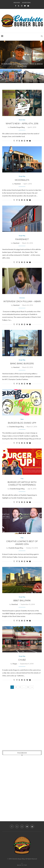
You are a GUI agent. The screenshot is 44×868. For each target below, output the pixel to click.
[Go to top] (22, 865)
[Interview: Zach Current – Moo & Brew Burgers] (22, 55)
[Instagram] (22, 6)
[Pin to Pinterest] (22, 141)
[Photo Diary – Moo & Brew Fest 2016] (11, 76)
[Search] (42, 36)
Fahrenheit (22, 239)
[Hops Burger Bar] (33, 76)
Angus (15, 664)
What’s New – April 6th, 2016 (22, 124)
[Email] (28, 6)
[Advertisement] (22, 722)
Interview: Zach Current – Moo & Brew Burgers (22, 65)
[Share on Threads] (24, 141)
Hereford (17, 184)
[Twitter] (19, 6)
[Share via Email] (30, 141)
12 (28, 687)
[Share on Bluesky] (27, 141)
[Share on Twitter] (19, 141)
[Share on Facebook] (17, 141)
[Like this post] (14, 141)
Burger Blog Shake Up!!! (22, 423)
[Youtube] (25, 6)
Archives (17, 3)
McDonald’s (22, 180)
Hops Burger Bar (33, 81)
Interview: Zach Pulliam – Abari (22, 301)
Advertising (26, 3)
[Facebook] (16, 6)
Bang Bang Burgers (22, 364)
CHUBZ (22, 660)
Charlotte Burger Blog (17, 127)
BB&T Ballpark (22, 601)
